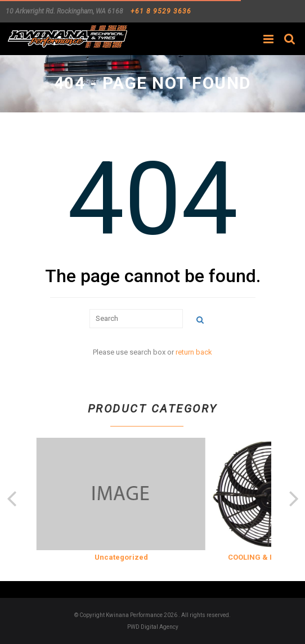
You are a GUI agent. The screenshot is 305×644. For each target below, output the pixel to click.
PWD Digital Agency (153, 627)
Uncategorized (121, 557)
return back (194, 352)
